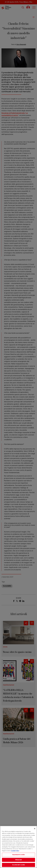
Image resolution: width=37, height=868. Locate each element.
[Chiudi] (35, 829)
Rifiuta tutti (18, 860)
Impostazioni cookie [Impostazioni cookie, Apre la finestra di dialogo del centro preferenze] (18, 855)
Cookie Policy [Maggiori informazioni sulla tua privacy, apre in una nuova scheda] (15, 851)
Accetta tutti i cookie (18, 865)
